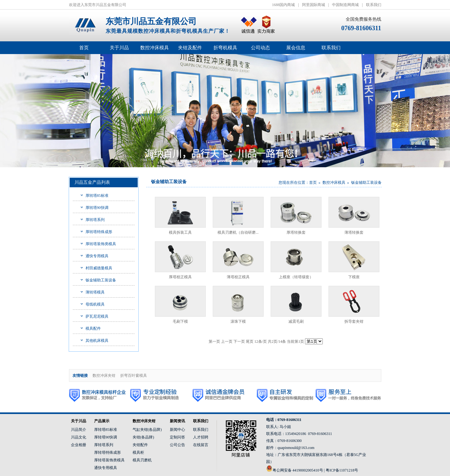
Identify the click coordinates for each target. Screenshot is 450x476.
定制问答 (177, 437)
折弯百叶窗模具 (134, 376)
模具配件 (93, 328)
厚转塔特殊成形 (99, 232)
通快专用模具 (97, 256)
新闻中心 (177, 430)
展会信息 (296, 48)
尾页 (250, 341)
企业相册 (79, 445)
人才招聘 (201, 437)
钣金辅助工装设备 (101, 280)
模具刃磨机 (142, 460)
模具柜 (138, 452)
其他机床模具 (97, 341)
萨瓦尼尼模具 (97, 316)
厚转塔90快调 (97, 208)
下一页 (239, 341)
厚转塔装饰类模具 (101, 244)
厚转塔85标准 (97, 196)
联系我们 (374, 5)
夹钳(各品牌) (143, 437)
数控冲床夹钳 (104, 376)
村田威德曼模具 (99, 268)
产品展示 (102, 421)
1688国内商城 (283, 5)
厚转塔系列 (95, 220)
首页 (84, 48)
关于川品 (79, 421)
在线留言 (201, 445)
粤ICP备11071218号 (342, 470)
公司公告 (177, 445)
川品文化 (79, 437)
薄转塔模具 (95, 292)
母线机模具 (95, 304)
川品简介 (79, 430)
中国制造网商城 (345, 5)
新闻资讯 (177, 421)
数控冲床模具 (334, 183)
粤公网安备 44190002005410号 (298, 470)
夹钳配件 (140, 445)
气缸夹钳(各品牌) (147, 430)
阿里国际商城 (314, 5)
